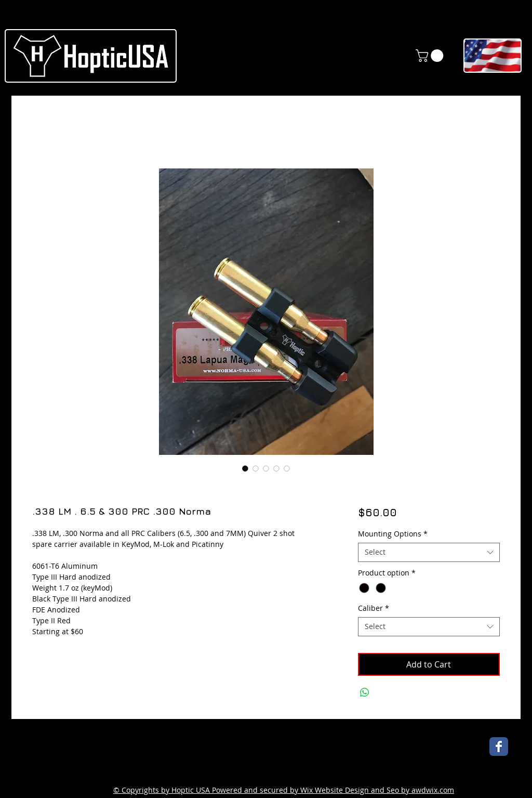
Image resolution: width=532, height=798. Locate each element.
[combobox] (429, 552)
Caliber (374, 608)
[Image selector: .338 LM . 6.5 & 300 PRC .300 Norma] (245, 468)
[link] (431, 56)
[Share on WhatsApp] (365, 692)
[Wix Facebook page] (499, 747)
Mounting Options (393, 534)
